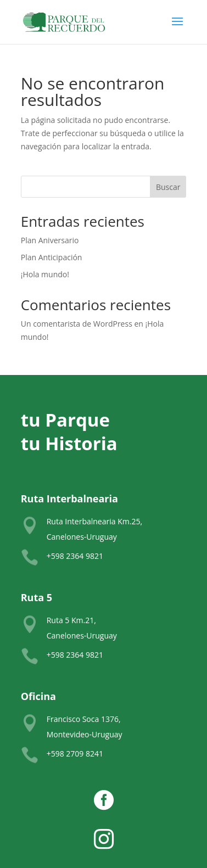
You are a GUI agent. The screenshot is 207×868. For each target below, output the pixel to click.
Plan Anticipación (52, 257)
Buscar (168, 187)
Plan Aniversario (50, 240)
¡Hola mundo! (45, 274)
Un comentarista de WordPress (77, 324)
